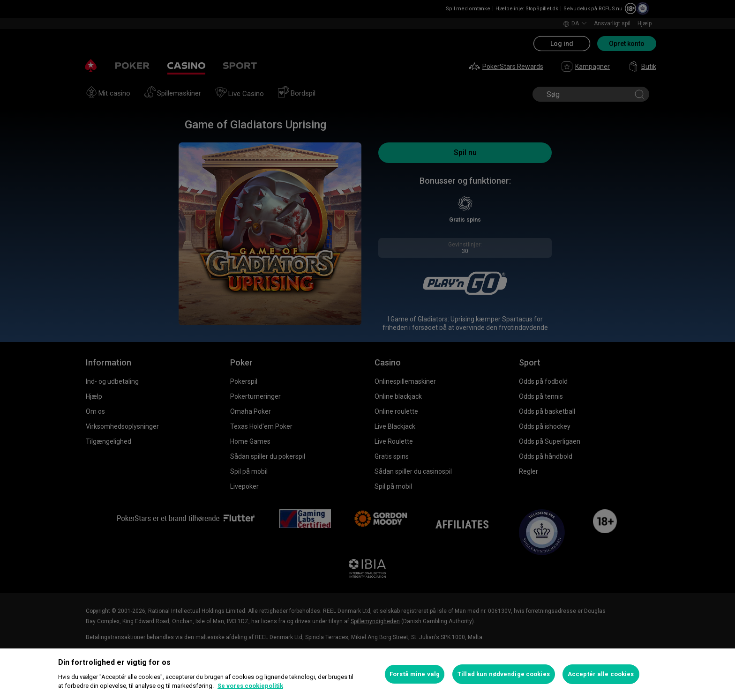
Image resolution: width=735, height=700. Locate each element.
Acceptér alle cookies (601, 674)
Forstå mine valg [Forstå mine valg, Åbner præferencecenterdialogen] (415, 674)
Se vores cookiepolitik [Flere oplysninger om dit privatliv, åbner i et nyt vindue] (250, 686)
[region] (367, 674)
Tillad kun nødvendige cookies (504, 674)
